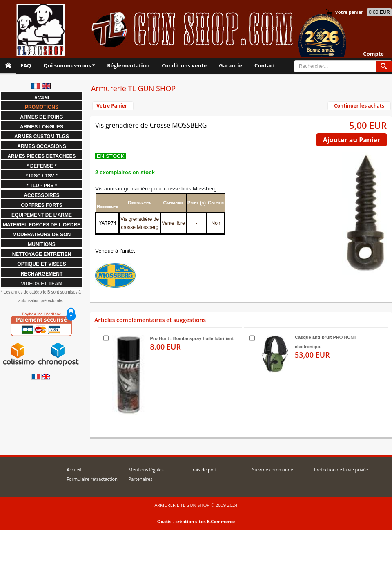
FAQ (26, 65)
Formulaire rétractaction (92, 479)
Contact (265, 65)
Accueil (74, 470)
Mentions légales (146, 470)
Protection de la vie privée (341, 470)
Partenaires (141, 479)
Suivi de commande (272, 470)
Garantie (231, 65)
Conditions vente (184, 65)
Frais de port (204, 470)
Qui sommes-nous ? (69, 65)
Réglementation (128, 65)
